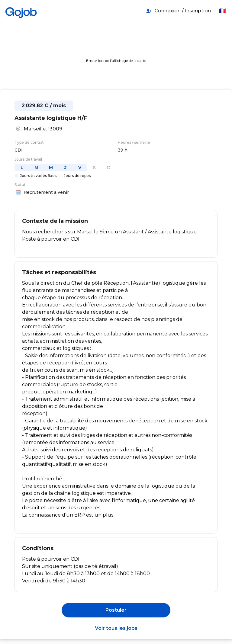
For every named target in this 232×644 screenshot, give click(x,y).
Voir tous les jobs (116, 628)
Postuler (116, 610)
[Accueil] (21, 11)
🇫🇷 (222, 11)
